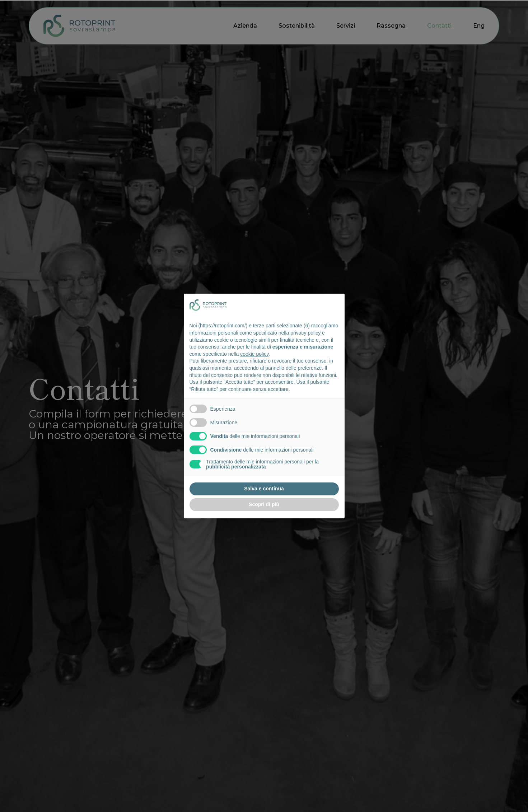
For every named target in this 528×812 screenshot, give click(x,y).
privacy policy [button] (305, 333)
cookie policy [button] (254, 354)
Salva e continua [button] (264, 489)
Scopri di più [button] (264, 504)
